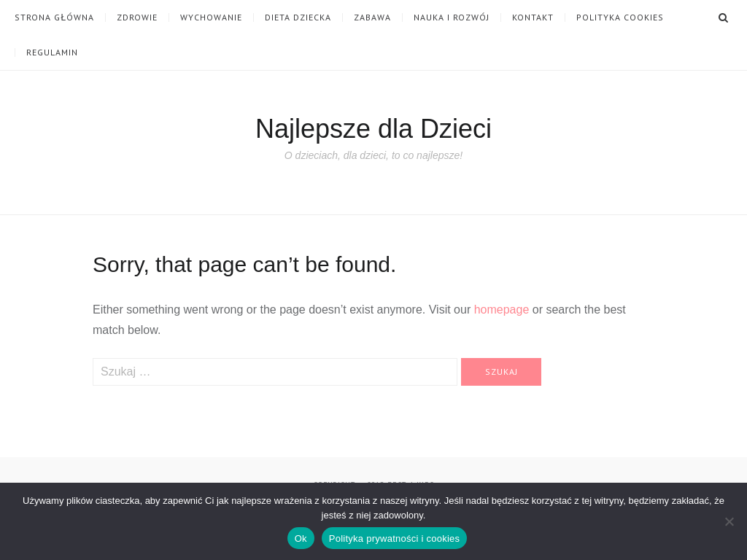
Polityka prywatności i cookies (394, 538)
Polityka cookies (620, 17)
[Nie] (729, 521)
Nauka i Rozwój (452, 17)
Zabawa (372, 17)
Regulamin (52, 52)
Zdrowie (137, 17)
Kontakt (533, 17)
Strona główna (54, 17)
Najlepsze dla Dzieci (373, 129)
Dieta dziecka (298, 17)
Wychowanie (211, 17)
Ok (301, 538)
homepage (502, 310)
